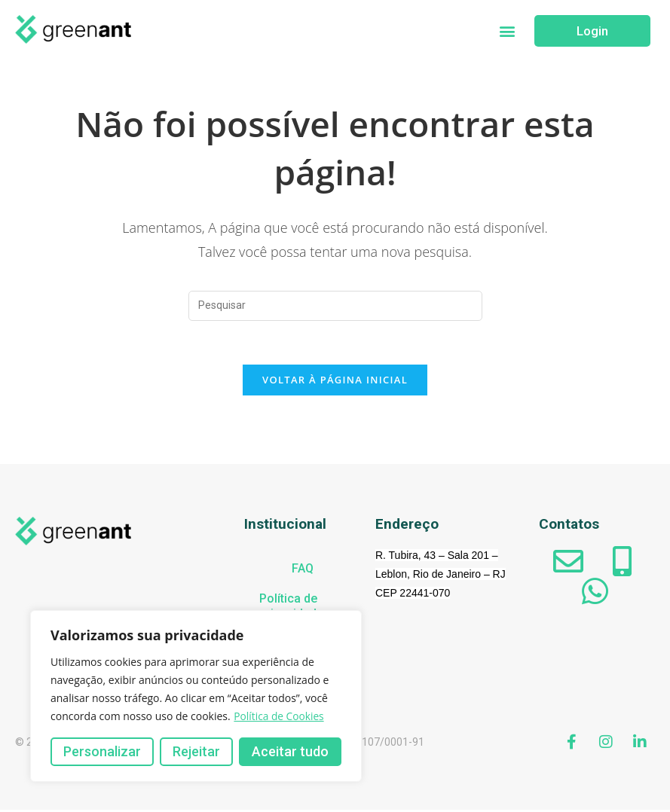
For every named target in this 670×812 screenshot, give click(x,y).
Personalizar (102, 751)
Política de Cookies (280, 716)
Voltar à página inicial (335, 382)
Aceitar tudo (290, 751)
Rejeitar (196, 751)
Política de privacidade (291, 608)
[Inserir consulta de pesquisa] (335, 306)
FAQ (303, 571)
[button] (507, 31)
